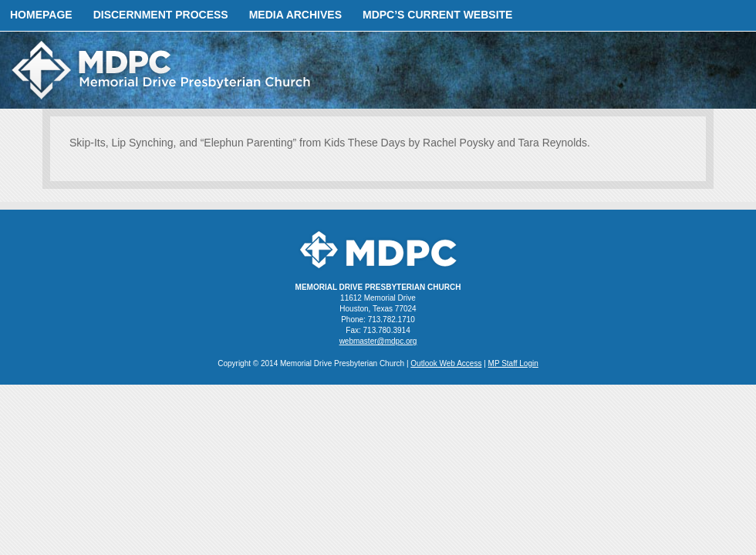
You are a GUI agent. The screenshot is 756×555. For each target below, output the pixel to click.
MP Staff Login (513, 363)
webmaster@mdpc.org (378, 341)
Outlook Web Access (446, 363)
